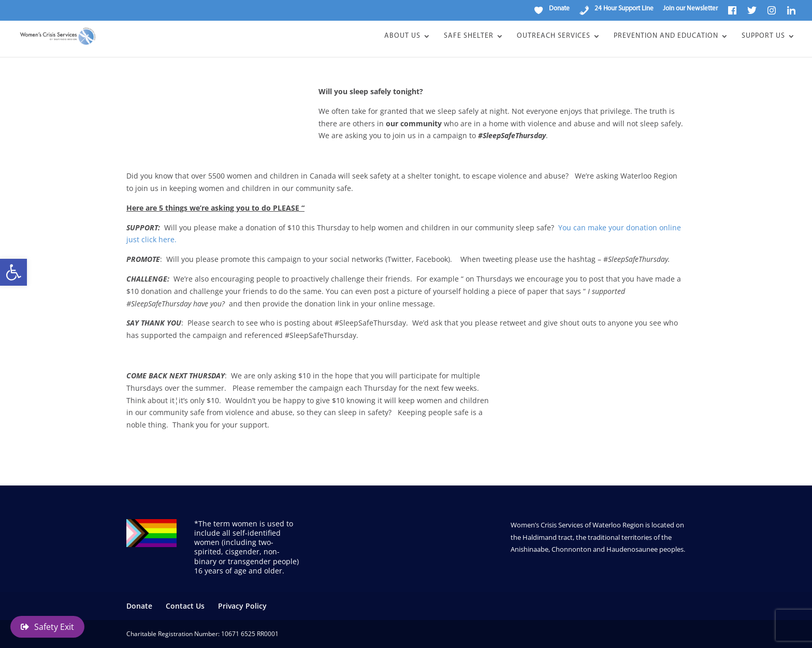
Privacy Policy (242, 606)
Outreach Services (554, 36)
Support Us (763, 36)
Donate (139, 606)
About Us (402, 36)
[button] (13, 272)
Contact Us (185, 606)
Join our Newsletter (690, 9)
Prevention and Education (666, 36)
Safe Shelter (469, 36)
